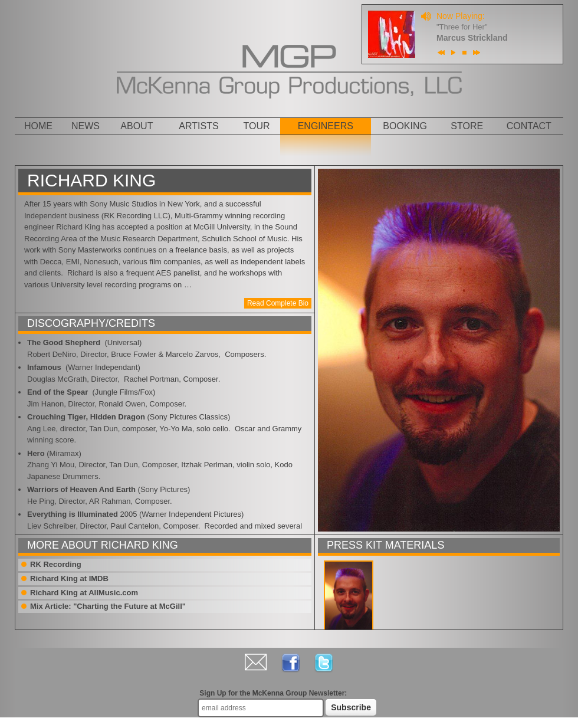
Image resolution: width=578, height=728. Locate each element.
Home (38, 126)
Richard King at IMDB (69, 578)
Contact (529, 126)
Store (467, 126)
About (137, 126)
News (86, 126)
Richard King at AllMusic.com (84, 593)
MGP (289, 51)
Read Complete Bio (278, 303)
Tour (257, 126)
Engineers (326, 126)
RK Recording (56, 564)
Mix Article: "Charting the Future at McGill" (108, 606)
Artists (198, 126)
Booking (405, 126)
